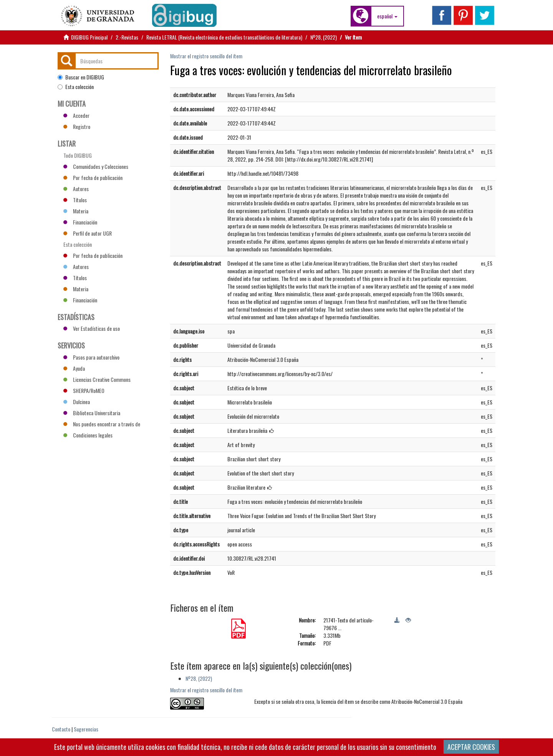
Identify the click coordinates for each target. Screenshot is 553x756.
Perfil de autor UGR (88, 233)
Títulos (75, 200)
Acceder (76, 115)
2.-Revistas (127, 37)
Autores (76, 189)
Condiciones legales (88, 435)
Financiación (80, 222)
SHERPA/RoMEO (84, 390)
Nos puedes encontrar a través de (102, 424)
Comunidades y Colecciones (96, 166)
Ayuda (74, 368)
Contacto (61, 729)
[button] (387, 16)
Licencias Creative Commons (97, 379)
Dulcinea (77, 402)
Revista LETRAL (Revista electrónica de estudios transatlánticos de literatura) (224, 37)
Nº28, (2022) (324, 37)
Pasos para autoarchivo (91, 357)
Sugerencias (86, 729)
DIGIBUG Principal (89, 37)
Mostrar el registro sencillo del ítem (206, 56)
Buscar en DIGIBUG (81, 77)
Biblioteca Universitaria (92, 413)
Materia (76, 211)
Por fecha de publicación (93, 177)
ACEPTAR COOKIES (471, 747)
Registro (77, 126)
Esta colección (76, 87)
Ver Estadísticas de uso (92, 328)
